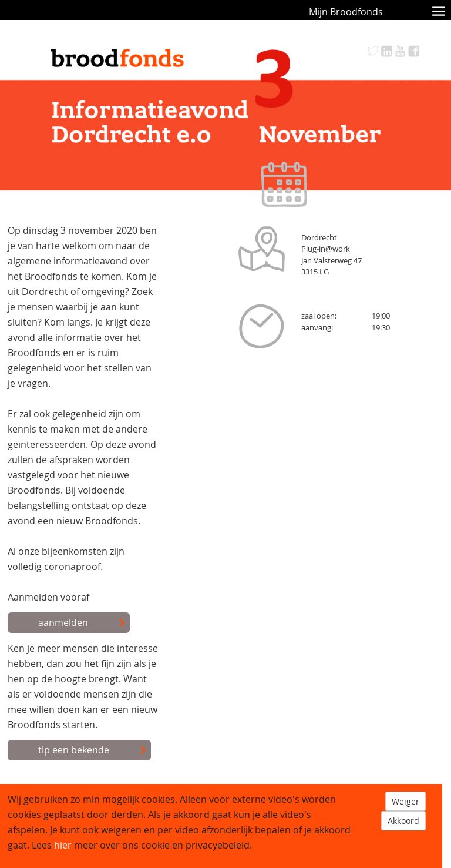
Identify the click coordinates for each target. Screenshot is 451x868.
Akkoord (403, 821)
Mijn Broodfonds (346, 12)
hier (63, 845)
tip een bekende (92, 750)
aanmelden (82, 623)
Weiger (405, 801)
